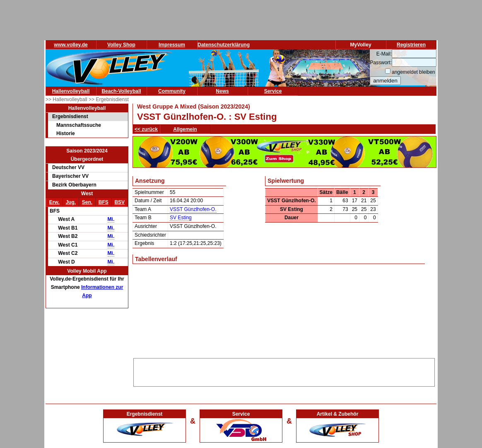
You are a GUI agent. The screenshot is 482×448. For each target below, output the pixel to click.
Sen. (87, 202)
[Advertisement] (284, 371)
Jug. (71, 202)
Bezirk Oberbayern (74, 185)
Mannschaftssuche (79, 125)
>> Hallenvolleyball (67, 99)
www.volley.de (71, 45)
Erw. (54, 202)
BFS (104, 202)
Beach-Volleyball (121, 91)
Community (172, 91)
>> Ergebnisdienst (109, 99)
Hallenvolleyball (71, 91)
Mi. (111, 219)
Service (273, 91)
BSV (119, 202)
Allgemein (185, 129)
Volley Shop (121, 45)
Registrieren (411, 45)
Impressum (172, 45)
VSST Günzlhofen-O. (193, 209)
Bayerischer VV (70, 176)
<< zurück (146, 129)
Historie (66, 133)
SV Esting (181, 218)
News (222, 91)
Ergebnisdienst (70, 116)
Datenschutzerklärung (224, 45)
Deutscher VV (68, 167)
